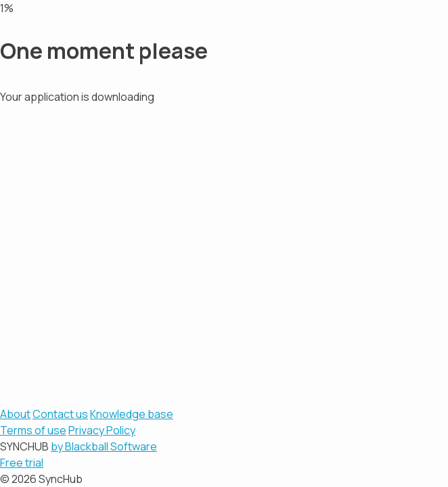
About (15, 414)
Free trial (22, 463)
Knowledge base (132, 414)
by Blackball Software (104, 446)
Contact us (60, 414)
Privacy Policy (102, 430)
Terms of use (33, 430)
